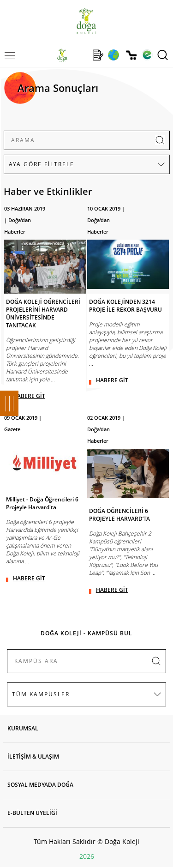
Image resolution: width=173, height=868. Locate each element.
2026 (87, 856)
